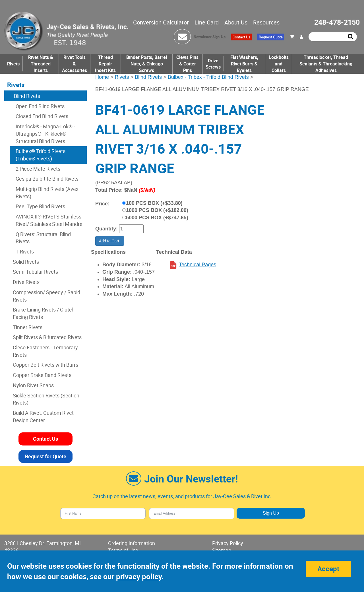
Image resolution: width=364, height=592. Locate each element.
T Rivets (25, 251)
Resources (266, 22)
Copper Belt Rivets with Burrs (45, 365)
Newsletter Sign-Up (210, 37)
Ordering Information (132, 543)
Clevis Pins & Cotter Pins (187, 64)
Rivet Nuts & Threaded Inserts (41, 64)
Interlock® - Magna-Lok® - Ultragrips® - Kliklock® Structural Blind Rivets (45, 134)
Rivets (13, 64)
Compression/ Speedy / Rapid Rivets (46, 296)
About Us (236, 22)
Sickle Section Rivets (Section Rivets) (46, 399)
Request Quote (271, 37)
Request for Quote (46, 456)
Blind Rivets (148, 77)
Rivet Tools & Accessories (75, 64)
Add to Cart (110, 241)
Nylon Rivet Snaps (33, 385)
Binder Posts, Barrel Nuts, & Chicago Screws (147, 64)
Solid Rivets (26, 262)
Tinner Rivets (28, 327)
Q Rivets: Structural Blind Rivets (43, 238)
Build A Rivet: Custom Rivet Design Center (43, 416)
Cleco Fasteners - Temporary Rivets (45, 351)
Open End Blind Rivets (40, 106)
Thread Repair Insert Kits (105, 64)
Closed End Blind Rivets (42, 116)
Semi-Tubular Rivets (35, 272)
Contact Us (241, 37)
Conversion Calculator (161, 22)
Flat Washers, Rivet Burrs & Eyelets (244, 64)
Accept (328, 569)
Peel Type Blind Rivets (40, 206)
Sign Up (271, 513)
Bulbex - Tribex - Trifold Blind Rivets (208, 77)
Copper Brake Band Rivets (42, 375)
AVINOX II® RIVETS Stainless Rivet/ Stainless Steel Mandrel (50, 220)
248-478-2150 (337, 22)
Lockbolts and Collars (279, 64)
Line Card (207, 22)
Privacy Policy (228, 543)
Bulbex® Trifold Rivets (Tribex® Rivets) (41, 155)
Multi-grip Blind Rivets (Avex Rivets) (47, 193)
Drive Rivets (26, 282)
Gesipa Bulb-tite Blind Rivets (47, 179)
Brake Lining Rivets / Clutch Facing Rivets (44, 313)
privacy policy (139, 576)
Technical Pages (197, 265)
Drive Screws (213, 64)
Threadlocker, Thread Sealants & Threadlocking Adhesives (326, 64)
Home (102, 77)
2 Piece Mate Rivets (38, 169)
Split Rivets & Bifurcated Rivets (47, 337)
